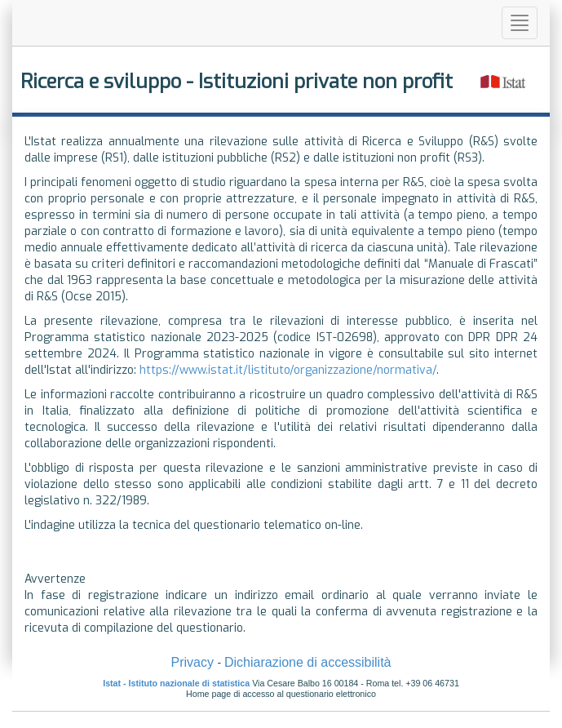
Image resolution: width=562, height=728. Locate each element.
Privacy (192, 662)
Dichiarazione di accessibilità (308, 662)
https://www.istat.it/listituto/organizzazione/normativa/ (288, 370)
